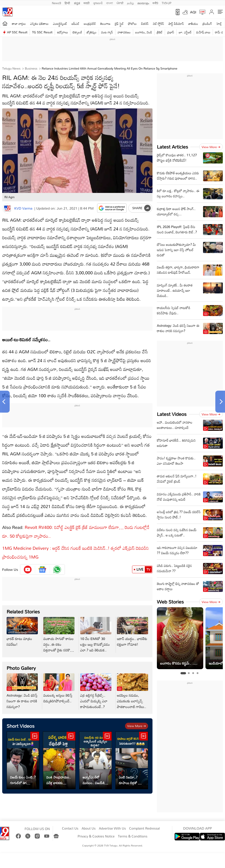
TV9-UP (167, 3)
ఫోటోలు (132, 24)
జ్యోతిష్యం (92, 32)
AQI (193, 12)
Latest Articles (172, 147)
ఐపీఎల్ (75, 24)
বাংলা (110, 3)
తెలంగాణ (105, 24)
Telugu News (11, 68)
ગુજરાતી (98, 3)
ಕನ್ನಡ (77, 3)
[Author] (7, 208)
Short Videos (21, 726)
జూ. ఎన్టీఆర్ (185, 32)
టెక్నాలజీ (77, 32)
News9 (56, 3)
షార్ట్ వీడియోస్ (176, 24)
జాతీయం (193, 24)
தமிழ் (130, 3)
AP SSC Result (17, 32)
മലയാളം (143, 3)
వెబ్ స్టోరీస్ (159, 24)
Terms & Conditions (132, 836)
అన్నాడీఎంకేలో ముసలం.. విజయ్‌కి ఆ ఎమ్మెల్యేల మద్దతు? (95, 780)
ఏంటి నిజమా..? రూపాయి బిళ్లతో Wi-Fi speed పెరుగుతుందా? (131, 780)
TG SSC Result (42, 32)
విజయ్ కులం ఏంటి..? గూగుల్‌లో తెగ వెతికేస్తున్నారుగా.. (23, 780)
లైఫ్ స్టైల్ (119, 24)
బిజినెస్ (145, 24)
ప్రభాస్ (171, 32)
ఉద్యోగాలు (63, 32)
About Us (89, 828)
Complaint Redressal (144, 828)
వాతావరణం (124, 32)
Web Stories (170, 602)
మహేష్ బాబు (203, 32)
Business (31, 68)
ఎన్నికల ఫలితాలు (39, 24)
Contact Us (70, 828)
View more (137, 726)
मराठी (86, 3)
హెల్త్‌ (219, 24)
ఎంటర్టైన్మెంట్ (60, 24)
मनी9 (155, 3)
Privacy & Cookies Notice (96, 836)
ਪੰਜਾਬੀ (120, 3)
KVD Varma (23, 208)
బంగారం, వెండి (144, 32)
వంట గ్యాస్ (107, 32)
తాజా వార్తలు (19, 24)
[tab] (183, 673)
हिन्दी (68, 3)
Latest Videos (172, 414)
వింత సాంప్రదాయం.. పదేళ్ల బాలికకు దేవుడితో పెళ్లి (59, 780)
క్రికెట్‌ (160, 32)
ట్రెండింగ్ (207, 24)
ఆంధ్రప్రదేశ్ (90, 24)
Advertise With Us (112, 828)
